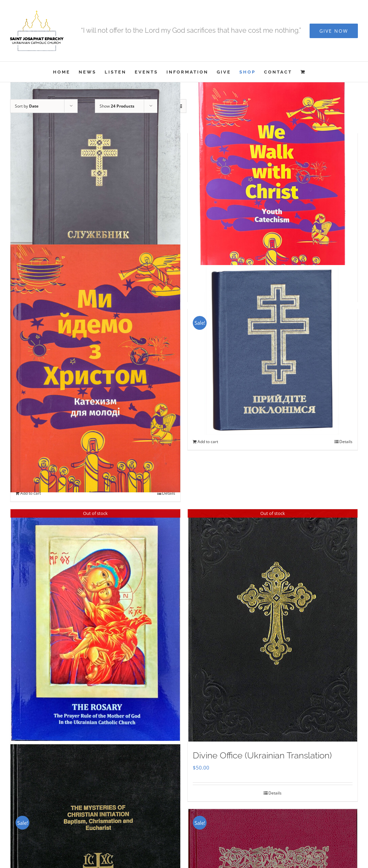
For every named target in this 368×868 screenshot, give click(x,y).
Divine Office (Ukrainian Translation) (262, 755)
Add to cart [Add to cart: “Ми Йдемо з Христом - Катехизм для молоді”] (31, 493)
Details (169, 493)
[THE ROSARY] (95, 625)
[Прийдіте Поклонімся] (273, 350)
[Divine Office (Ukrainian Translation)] (273, 625)
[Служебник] (95, 188)
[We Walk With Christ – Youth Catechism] (273, 188)
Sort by (27, 106)
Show (117, 106)
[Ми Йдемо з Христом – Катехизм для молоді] (95, 368)
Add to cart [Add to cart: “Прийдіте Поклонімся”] (208, 442)
